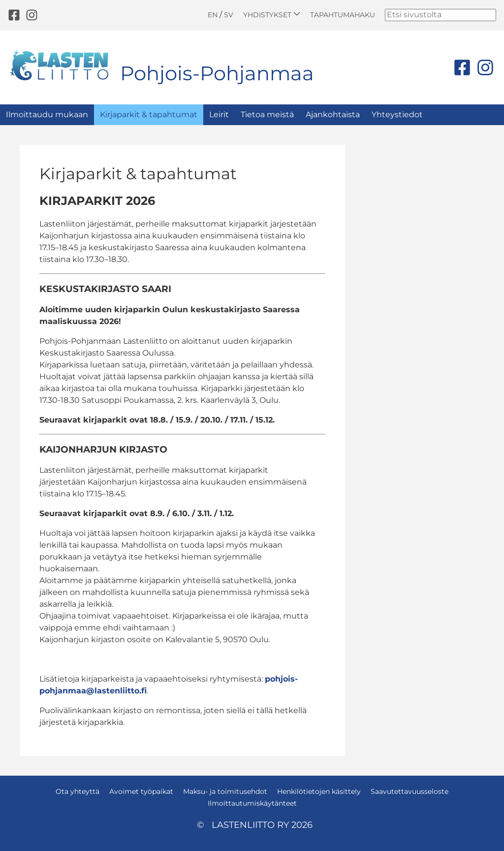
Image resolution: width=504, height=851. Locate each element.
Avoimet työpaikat (141, 791)
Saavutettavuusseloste (409, 791)
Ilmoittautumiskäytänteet (252, 803)
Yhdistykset (272, 15)
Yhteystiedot (397, 115)
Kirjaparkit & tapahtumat (149, 115)
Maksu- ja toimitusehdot (225, 791)
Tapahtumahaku (343, 15)
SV (229, 15)
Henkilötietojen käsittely (319, 791)
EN (213, 15)
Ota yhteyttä (78, 791)
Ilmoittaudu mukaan (47, 115)
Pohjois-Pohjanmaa (217, 73)
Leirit (219, 115)
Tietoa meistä (267, 115)
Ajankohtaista (333, 115)
